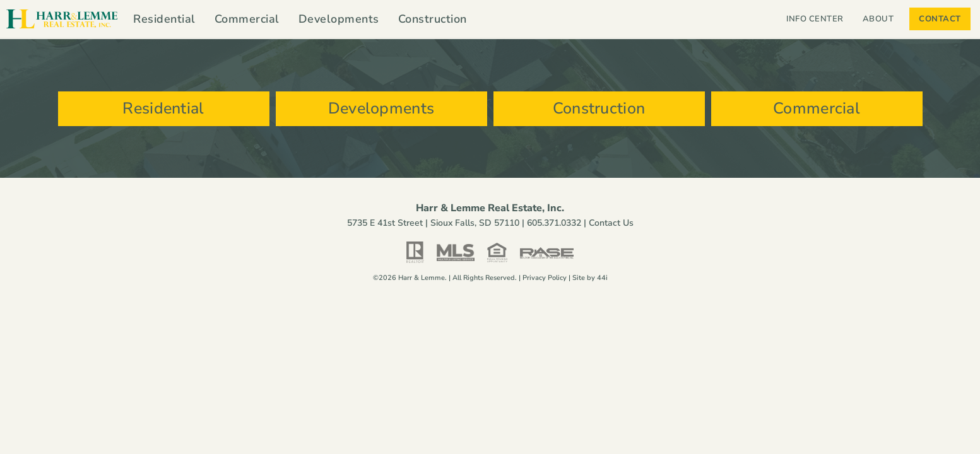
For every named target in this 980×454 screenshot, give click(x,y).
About (882, 19)
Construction (433, 19)
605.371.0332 (554, 223)
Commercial (247, 19)
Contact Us (611, 223)
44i (602, 278)
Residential (164, 19)
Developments (339, 19)
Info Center (815, 19)
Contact (940, 19)
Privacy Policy (545, 278)
